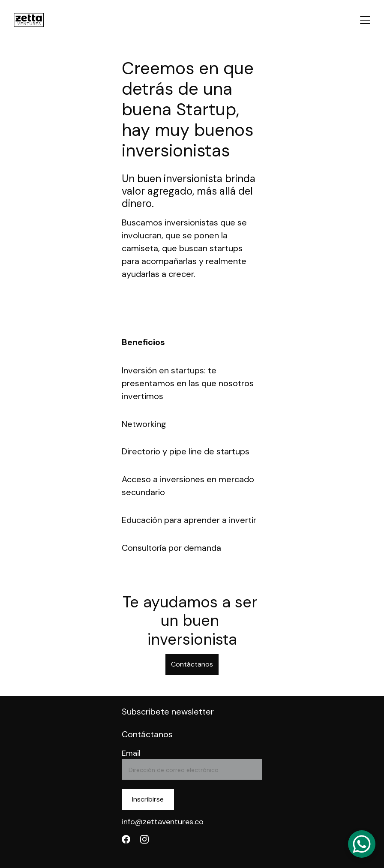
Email (131, 753)
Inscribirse (148, 799)
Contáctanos (192, 664)
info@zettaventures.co (163, 822)
